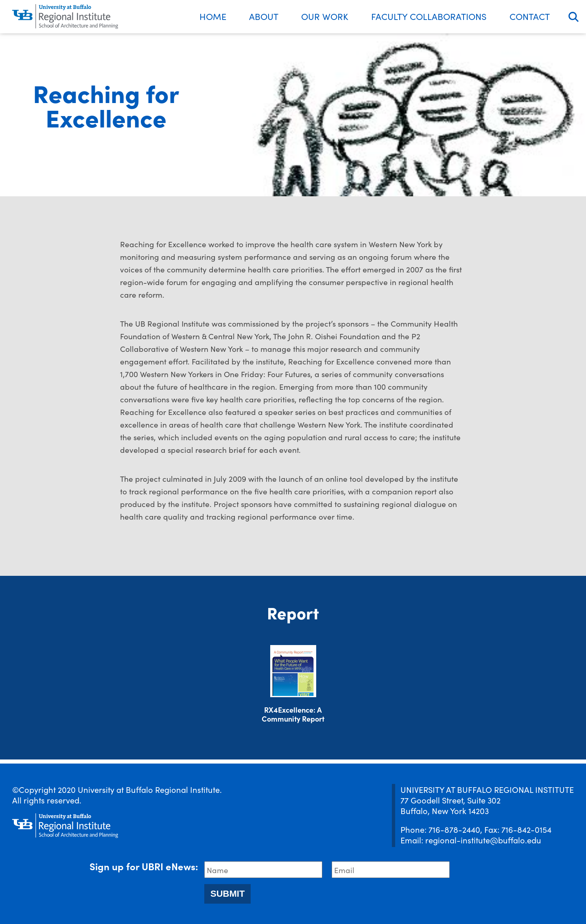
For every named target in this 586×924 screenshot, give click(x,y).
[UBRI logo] (65, 17)
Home (213, 16)
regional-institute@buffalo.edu (483, 840)
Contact (530, 16)
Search (574, 17)
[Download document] (293, 671)
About (264, 16)
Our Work (325, 16)
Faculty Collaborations (429, 16)
